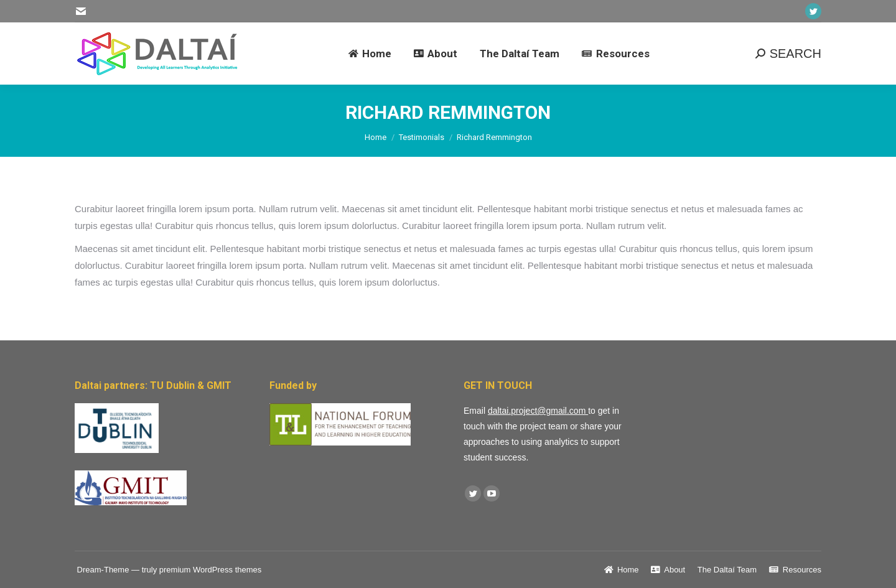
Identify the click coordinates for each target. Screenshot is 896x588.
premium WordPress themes (210, 570)
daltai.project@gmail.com (538, 411)
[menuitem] (370, 54)
